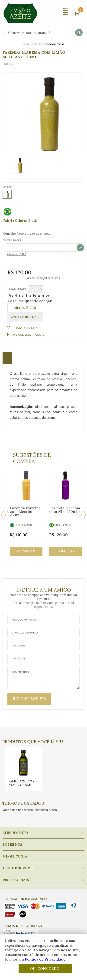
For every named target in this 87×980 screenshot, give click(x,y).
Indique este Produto (26, 334)
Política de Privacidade (45, 959)
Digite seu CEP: (12, 241)
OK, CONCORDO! (45, 968)
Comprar (26, 551)
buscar (79, 33)
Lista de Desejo (26, 328)
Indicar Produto (29, 699)
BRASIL (27, 525)
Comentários (43, 678)
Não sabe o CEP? (16, 254)
